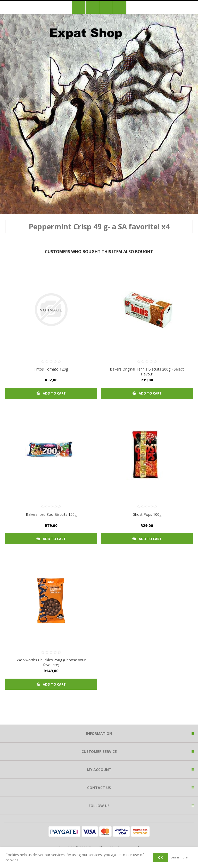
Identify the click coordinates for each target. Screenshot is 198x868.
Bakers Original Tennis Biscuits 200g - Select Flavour (147, 372)
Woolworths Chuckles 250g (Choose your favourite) (51, 662)
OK (160, 858)
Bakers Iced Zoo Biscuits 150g (51, 514)
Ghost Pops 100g (147, 514)
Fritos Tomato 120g (51, 369)
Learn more (179, 857)
